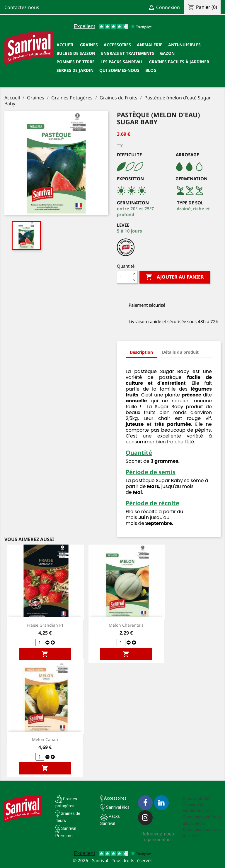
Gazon (167, 53)
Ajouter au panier (175, 277)
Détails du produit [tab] (180, 352)
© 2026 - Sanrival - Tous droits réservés (113, 860)
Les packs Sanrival (122, 62)
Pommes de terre (76, 62)
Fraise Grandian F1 (45, 625)
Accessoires (117, 45)
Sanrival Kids (118, 807)
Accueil (65, 45)
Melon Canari (45, 739)
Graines (89, 45)
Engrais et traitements (128, 53)
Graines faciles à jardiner (179, 62)
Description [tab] (141, 352)
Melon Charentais (126, 625)
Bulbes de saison (76, 53)
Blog (151, 70)
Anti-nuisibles (184, 45)
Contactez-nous (22, 7)
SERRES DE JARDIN (75, 70)
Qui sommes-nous (119, 70)
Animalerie (150, 45)
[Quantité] (124, 277)
